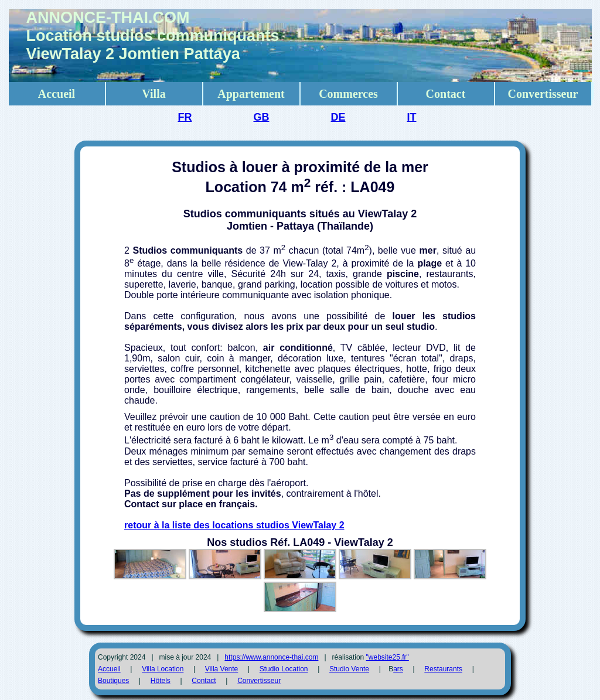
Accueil (57, 94)
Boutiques (113, 681)
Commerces (348, 94)
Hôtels (161, 681)
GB (261, 117)
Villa (154, 94)
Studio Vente (349, 669)
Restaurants (443, 669)
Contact (446, 94)
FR (185, 117)
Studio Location (284, 669)
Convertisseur (543, 94)
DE (338, 117)
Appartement (251, 94)
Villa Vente (222, 669)
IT (412, 117)
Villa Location (163, 669)
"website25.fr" (388, 657)
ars (398, 669)
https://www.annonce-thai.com (271, 657)
